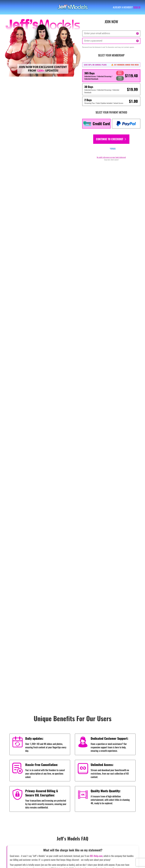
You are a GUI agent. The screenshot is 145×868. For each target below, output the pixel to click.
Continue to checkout (111, 139)
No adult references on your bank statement (111, 157)
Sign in (137, 7)
